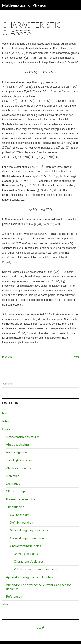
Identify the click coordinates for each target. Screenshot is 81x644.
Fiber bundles (15, 507)
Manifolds (13, 476)
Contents (9, 429)
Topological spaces (19, 460)
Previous (7, 357)
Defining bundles (21, 522)
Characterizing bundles (25, 546)
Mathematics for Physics (24, 5)
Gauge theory (19, 515)
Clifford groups (16, 491)
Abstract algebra (17, 444)
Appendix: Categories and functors (30, 577)
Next (76, 357)
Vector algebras (17, 452)
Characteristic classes (29, 561)
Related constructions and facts (36, 569)
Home (6, 413)
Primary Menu (76, 5)
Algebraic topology (19, 468)
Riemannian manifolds (21, 499)
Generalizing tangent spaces (29, 530)
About (6, 604)
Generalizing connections (27, 538)
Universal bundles (26, 554)
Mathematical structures (23, 437)
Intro (6, 421)
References (14, 596)
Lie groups (13, 483)
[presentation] (18, 53)
